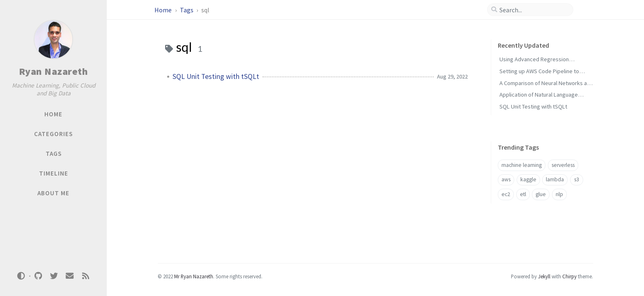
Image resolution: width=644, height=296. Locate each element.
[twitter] (54, 276)
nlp (559, 194)
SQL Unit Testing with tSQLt (216, 76)
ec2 (506, 194)
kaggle (528, 179)
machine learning (522, 165)
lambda (555, 179)
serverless (563, 165)
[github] (38, 276)
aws (506, 179)
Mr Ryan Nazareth (194, 276)
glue (541, 194)
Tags (187, 10)
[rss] (85, 276)
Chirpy (569, 276)
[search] (534, 10)
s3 (577, 179)
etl (523, 194)
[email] (70, 276)
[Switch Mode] (21, 276)
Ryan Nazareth (54, 71)
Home (164, 10)
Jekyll (544, 276)
